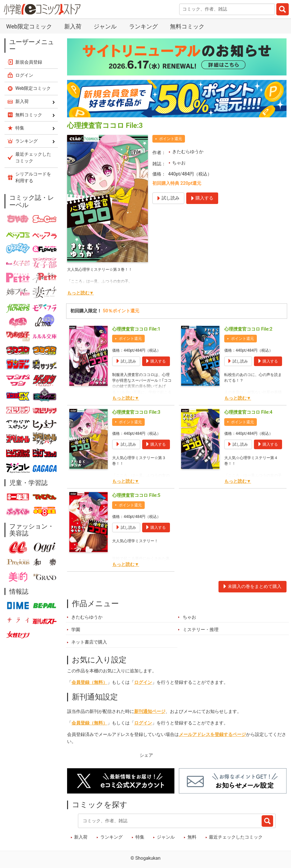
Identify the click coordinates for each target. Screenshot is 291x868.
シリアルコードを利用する (33, 177)
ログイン (143, 682)
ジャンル (105, 26)
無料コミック (187, 26)
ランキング (143, 26)
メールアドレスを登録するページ (212, 735)
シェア (146, 755)
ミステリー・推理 (201, 630)
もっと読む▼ (80, 293)
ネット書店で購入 (89, 642)
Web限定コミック (29, 26)
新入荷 (73, 26)
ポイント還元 (171, 139)
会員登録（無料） (89, 682)
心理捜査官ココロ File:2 (248, 329)
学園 (76, 630)
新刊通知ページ (150, 712)
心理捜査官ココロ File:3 (136, 412)
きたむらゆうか (188, 152)
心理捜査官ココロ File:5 (136, 495)
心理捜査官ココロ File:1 (136, 329)
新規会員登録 (29, 62)
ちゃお (179, 163)
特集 (140, 837)
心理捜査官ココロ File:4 (248, 412)
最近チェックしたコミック (236, 837)
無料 (192, 837)
